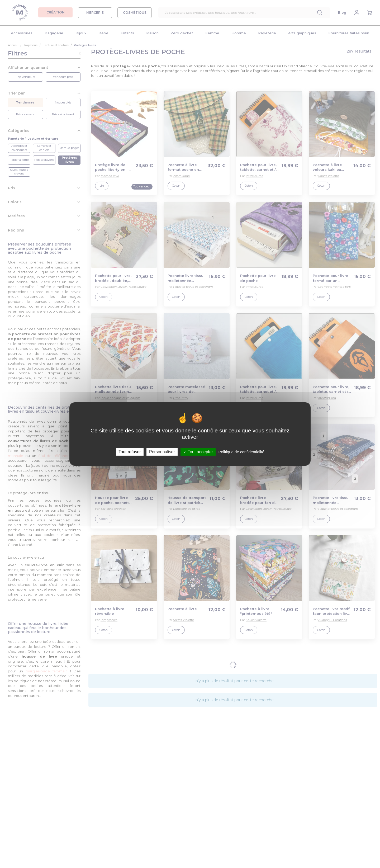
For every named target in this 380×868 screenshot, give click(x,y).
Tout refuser (130, 452)
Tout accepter (198, 452)
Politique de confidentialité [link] (241, 452)
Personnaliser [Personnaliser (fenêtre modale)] (162, 452)
